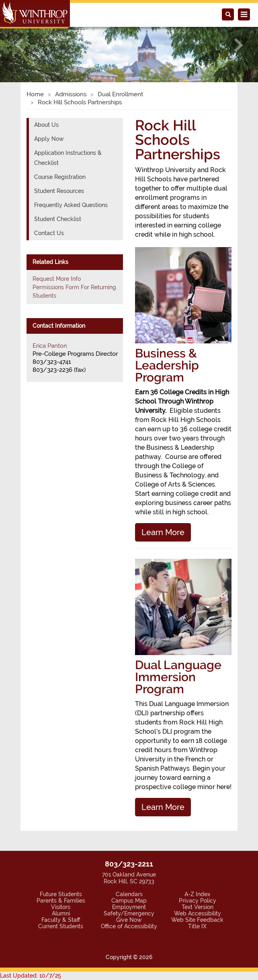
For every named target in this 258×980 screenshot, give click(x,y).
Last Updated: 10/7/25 (31, 976)
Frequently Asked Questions (71, 205)
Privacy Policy (198, 901)
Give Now (129, 920)
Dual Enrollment (120, 94)
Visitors (61, 907)
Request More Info (57, 279)
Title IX (197, 926)
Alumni (61, 913)
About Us (46, 125)
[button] (19, 46)
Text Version (198, 907)
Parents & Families (61, 901)
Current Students (61, 926)
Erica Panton (50, 346)
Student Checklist (58, 219)
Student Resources (59, 191)
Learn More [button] (163, 532)
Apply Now (49, 139)
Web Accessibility (198, 913)
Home (35, 94)
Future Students (61, 894)
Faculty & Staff (61, 920)
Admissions (71, 94)
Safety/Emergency (129, 913)
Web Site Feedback (197, 920)
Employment (129, 907)
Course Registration (60, 177)
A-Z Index (197, 894)
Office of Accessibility (129, 926)
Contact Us (49, 233)
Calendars (129, 894)
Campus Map (129, 901)
